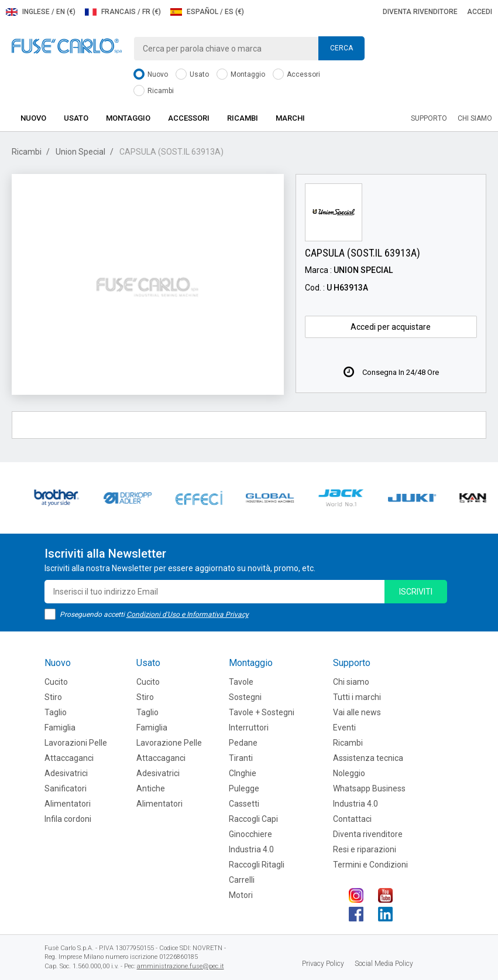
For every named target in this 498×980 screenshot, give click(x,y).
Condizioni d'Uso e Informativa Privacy (188, 614)
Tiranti (241, 758)
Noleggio (349, 773)
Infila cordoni (68, 819)
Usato (192, 75)
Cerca (341, 48)
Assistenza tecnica (368, 758)
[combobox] (249, 49)
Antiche (151, 788)
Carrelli (242, 880)
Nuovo (151, 75)
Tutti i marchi (357, 697)
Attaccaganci (69, 758)
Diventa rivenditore (420, 12)
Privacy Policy (323, 964)
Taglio (56, 712)
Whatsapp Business (369, 788)
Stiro (53, 697)
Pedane (243, 743)
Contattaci (352, 819)
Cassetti (244, 804)
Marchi (290, 118)
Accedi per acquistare (391, 327)
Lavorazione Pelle (169, 743)
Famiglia (60, 728)
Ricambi (154, 91)
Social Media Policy (384, 964)
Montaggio (241, 75)
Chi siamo (475, 118)
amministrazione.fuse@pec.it (181, 966)
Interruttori (249, 728)
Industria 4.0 (251, 849)
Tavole (241, 682)
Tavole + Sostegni (262, 712)
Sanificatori (66, 788)
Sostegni (245, 697)
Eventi (344, 728)
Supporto (429, 118)
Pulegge (244, 788)
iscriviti (416, 592)
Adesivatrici (66, 773)
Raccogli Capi (253, 819)
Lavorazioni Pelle (76, 743)
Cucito (56, 682)
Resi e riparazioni (365, 849)
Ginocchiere (250, 834)
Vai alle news (357, 712)
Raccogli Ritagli (257, 865)
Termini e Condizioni (370, 865)
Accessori (296, 75)
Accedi (480, 12)
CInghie (243, 773)
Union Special (80, 152)
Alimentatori (68, 804)
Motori (241, 895)
